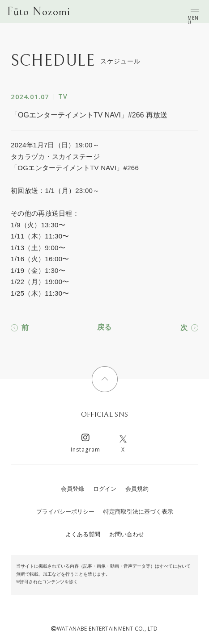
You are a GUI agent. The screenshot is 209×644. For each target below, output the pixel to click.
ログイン (105, 489)
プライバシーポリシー (65, 512)
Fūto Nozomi (39, 12)
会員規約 (137, 489)
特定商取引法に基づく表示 (138, 512)
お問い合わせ (127, 534)
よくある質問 (83, 534)
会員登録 (73, 489)
